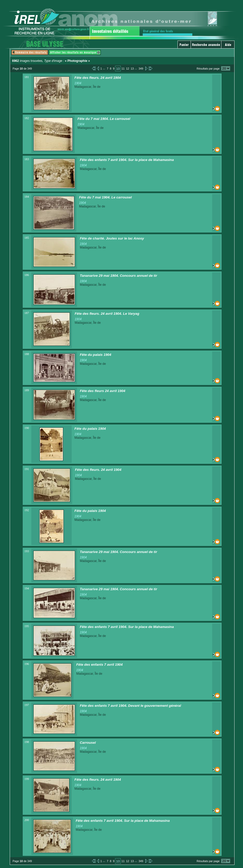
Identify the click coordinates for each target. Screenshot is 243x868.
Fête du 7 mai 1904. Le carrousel (104, 119)
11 (123, 69)
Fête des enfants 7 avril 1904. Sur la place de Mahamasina (127, 160)
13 (132, 69)
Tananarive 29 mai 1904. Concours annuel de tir (119, 276)
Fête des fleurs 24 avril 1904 (103, 391)
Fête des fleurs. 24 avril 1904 (98, 78)
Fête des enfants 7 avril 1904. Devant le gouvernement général (130, 706)
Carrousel (88, 743)
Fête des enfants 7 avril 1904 (100, 665)
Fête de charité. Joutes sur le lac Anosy (112, 238)
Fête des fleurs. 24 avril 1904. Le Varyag (107, 314)
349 (141, 69)
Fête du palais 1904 (96, 355)
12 (128, 69)
